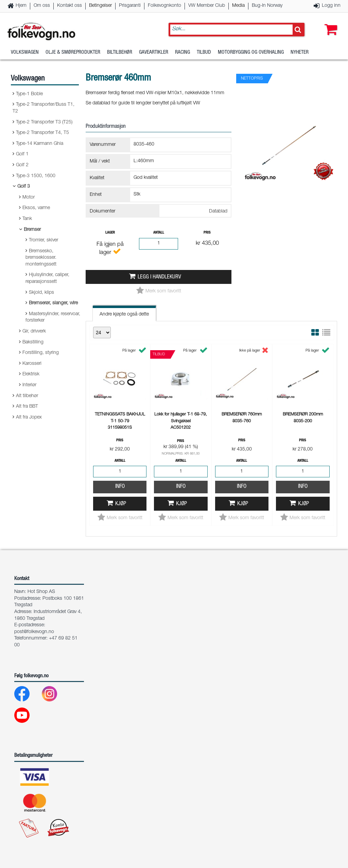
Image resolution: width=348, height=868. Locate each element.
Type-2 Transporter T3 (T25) (44, 122)
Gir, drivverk (34, 331)
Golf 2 (22, 165)
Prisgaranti (130, 6)
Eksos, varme (36, 208)
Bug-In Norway (267, 6)
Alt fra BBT (27, 407)
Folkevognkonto (164, 6)
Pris (207, 233)
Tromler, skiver (43, 240)
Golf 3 (24, 187)
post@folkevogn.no (34, 632)
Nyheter (300, 53)
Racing (182, 53)
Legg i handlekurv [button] (159, 277)
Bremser (32, 230)
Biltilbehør (120, 53)
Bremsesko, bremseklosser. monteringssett (41, 258)
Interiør (29, 385)
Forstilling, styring (41, 353)
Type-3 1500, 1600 (36, 176)
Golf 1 (22, 154)
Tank (27, 219)
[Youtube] (27, 717)
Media (238, 6)
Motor (29, 198)
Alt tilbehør (27, 396)
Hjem (21, 6)
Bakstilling (33, 342)
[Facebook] (27, 695)
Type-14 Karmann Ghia (40, 144)
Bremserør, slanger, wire (53, 303)
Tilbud (204, 53)
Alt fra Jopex (29, 418)
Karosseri (32, 364)
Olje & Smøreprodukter (73, 53)
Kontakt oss (69, 6)
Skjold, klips (41, 293)
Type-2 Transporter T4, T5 (42, 133)
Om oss (42, 6)
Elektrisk (31, 374)
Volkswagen (25, 53)
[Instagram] (55, 695)
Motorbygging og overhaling (251, 53)
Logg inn (331, 6)
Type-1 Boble (29, 94)
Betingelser (100, 6)
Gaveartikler (154, 53)
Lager (110, 233)
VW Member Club (207, 6)
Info (120, 487)
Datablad (218, 211)
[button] (329, 23)
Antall (159, 233)
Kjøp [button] (121, 504)
